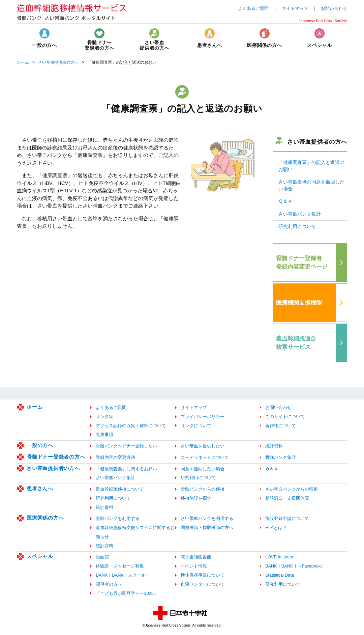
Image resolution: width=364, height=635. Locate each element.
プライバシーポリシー (203, 417)
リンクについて (196, 426)
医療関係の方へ (45, 518)
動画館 (102, 557)
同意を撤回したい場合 (203, 469)
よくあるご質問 (253, 8)
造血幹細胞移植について (120, 489)
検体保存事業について (203, 575)
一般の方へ (40, 445)
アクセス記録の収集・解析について (131, 426)
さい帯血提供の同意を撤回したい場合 (311, 185)
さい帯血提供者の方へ (58, 62)
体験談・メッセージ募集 (120, 566)
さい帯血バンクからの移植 (292, 489)
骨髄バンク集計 (281, 457)
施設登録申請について (287, 518)
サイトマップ (295, 8)
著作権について (281, 426)
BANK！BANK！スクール (120, 575)
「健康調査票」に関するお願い (126, 469)
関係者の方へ (109, 584)
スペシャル (40, 556)
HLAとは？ (276, 528)
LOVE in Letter (279, 557)
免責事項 (104, 434)
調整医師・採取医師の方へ (207, 528)
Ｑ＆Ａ (285, 201)
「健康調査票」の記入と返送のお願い (311, 166)
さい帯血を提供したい (203, 446)
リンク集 (104, 417)
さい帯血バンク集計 (300, 214)
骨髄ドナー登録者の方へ (56, 457)
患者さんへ (40, 488)
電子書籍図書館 (196, 557)
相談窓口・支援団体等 (287, 498)
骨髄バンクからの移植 (203, 489)
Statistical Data (280, 575)
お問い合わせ (334, 8)
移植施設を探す (196, 498)
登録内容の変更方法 (115, 457)
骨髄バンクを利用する (118, 518)
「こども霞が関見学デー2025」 (127, 593)
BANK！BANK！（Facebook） (295, 566)
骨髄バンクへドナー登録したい (126, 446)
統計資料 (274, 446)
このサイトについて (285, 417)
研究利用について (297, 227)
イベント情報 (194, 566)
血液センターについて (203, 584)
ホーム (23, 62)
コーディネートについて (205, 457)
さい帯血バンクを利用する (207, 518)
